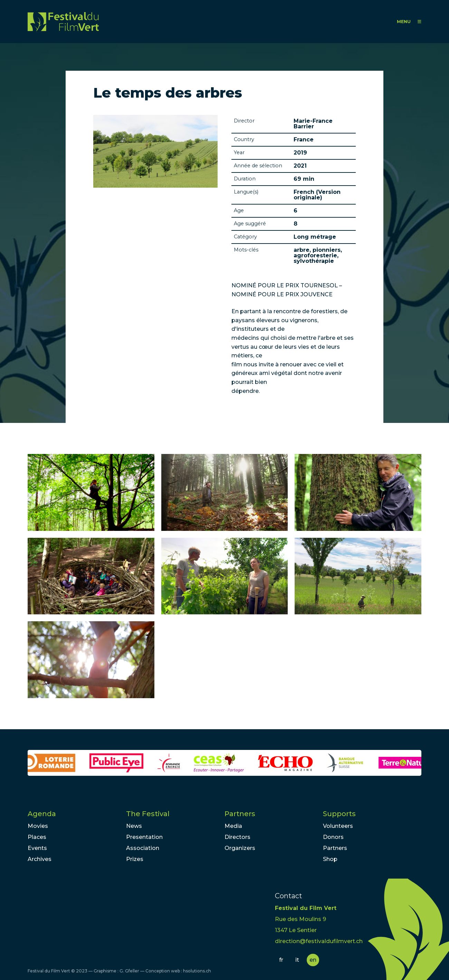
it (297, 960)
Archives (40, 859)
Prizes (135, 859)
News (134, 826)
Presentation (144, 837)
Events (37, 848)
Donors (333, 837)
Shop (330, 859)
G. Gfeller (129, 971)
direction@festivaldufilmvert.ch (319, 941)
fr (281, 960)
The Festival (148, 814)
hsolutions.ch (197, 971)
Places (37, 837)
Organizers (240, 848)
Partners (240, 814)
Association (143, 848)
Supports (339, 814)
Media (233, 826)
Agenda (42, 814)
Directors (237, 837)
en (313, 960)
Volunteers (338, 826)
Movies (38, 826)
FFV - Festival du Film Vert (63, 22)
